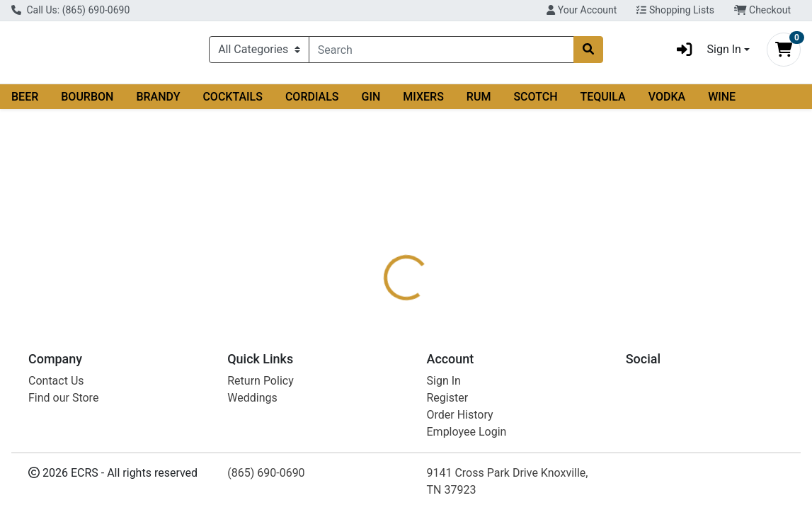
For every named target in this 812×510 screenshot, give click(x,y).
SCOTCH (535, 102)
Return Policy (260, 484)
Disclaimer (439, 272)
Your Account (582, 10)
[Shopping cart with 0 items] (784, 52)
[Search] (442, 52)
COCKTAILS (233, 102)
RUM (479, 102)
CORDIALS (312, 102)
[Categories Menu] (259, 52)
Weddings (252, 501)
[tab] (377, 272)
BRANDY (158, 102)
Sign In (444, 484)
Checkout (762, 10)
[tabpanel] (575, 331)
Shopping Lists (675, 10)
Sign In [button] (704, 52)
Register (448, 501)
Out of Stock (688, 195)
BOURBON (87, 102)
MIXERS (423, 102)
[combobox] (442, 52)
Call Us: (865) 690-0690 (70, 10)
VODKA (667, 102)
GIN (371, 102)
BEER (25, 102)
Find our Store (63, 501)
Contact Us (56, 484)
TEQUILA (603, 102)
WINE (722, 102)
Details (377, 272)
